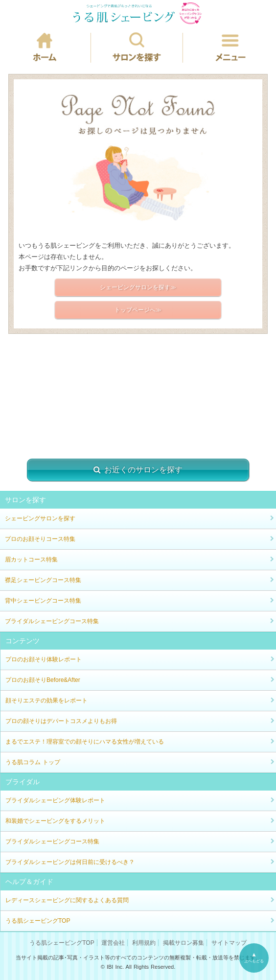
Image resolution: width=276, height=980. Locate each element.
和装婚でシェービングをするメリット (55, 821)
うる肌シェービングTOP (38, 921)
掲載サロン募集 (184, 943)
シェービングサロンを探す (40, 518)
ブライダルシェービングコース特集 (52, 621)
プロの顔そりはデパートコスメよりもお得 (61, 721)
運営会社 (113, 943)
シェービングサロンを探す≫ (138, 287)
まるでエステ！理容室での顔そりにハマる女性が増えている (85, 742)
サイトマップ (229, 943)
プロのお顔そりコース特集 (40, 539)
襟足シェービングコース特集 (43, 580)
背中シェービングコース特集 (43, 601)
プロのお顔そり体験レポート (44, 659)
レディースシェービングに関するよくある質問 (67, 900)
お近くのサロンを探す (138, 470)
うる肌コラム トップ (33, 762)
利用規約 (144, 943)
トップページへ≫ (138, 310)
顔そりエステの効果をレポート (46, 700)
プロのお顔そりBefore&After (43, 680)
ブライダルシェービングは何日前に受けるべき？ (70, 862)
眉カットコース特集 (31, 560)
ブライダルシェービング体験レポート (55, 800)
